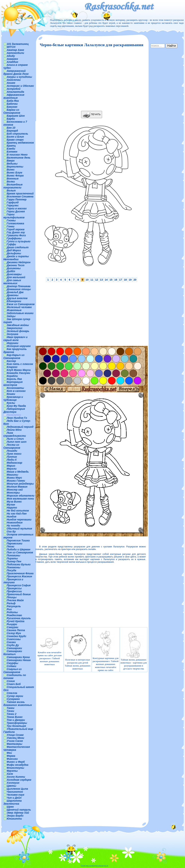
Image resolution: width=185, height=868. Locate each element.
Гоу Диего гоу (16, 232)
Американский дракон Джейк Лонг (16, 72)
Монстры (13, 493)
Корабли (12, 376)
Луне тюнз (14, 454)
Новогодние (15, 523)
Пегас (11, 546)
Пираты (12, 558)
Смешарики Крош (18, 657)
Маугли (12, 469)
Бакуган (12, 107)
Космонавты (15, 388)
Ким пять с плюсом (20, 364)
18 (125, 280)
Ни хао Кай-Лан (17, 514)
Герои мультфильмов (14, 216)
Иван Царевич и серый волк (15, 339)
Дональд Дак (15, 292)
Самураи (12, 627)
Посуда (11, 570)
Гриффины (14, 238)
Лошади (12, 451)
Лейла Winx (14, 430)
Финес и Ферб (16, 762)
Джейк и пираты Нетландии (16, 258)
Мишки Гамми (16, 481)
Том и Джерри (16, 720)
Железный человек (19, 307)
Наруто (12, 508)
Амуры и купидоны (19, 77)
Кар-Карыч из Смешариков (14, 357)
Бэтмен (12, 152)
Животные (14, 310)
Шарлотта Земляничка (13, 802)
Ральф (11, 603)
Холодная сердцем (19, 780)
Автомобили (15, 53)
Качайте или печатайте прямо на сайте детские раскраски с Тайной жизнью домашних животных (50, 651)
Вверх (11, 161)
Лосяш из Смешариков (12, 446)
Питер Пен (14, 561)
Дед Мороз (14, 250)
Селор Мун (14, 633)
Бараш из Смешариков (12, 111)
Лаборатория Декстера (14, 410)
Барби (11, 119)
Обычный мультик (19, 529)
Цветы (12, 786)
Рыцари (12, 624)
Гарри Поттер (17, 199)
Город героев (16, 229)
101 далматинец (18, 44)
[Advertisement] (91, 79)
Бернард (12, 131)
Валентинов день (19, 158)
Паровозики (15, 543)
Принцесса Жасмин (19, 576)
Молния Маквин (17, 487)
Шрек (10, 807)
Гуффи (11, 244)
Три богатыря (16, 726)
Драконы (13, 295)
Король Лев (14, 379)
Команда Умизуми (18, 373)
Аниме (11, 83)
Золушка (12, 334)
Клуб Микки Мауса (19, 370)
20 (135, 280)
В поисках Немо (17, 155)
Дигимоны (14, 268)
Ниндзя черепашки (19, 520)
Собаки (12, 666)
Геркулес (13, 205)
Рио (9, 609)
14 (106, 280)
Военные (13, 179)
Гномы (11, 220)
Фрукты (12, 771)
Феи (9, 753)
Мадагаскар (15, 463)
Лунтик (12, 457)
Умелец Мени (15, 738)
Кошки (11, 394)
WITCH (11, 47)
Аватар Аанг (15, 50)
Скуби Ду (13, 645)
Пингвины (13, 555)
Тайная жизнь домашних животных (18, 703)
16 (116, 280)
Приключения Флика (20, 573)
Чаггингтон (15, 792)
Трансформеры (17, 723)
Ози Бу (11, 531)
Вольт (11, 191)
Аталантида (15, 92)
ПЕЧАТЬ (92, 115)
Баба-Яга (13, 101)
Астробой (14, 89)
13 (101, 280)
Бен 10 (11, 128)
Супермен (13, 699)
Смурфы (12, 663)
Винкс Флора (15, 176)
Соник (11, 681)
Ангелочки (14, 80)
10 (87, 280)
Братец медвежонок (20, 143)
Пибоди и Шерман (19, 549)
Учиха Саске (15, 741)
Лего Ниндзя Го (17, 418)
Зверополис (15, 328)
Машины (12, 475)
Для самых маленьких (12, 282)
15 (111, 280)
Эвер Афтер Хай (18, 813)
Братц (11, 146)
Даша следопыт (18, 247)
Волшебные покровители (13, 186)
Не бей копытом (18, 511)
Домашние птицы (19, 289)
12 (97, 280)
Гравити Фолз (16, 235)
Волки (11, 182)
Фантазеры (15, 744)
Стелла (12, 693)
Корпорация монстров (13, 383)
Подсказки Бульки (19, 564)
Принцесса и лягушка (13, 581)
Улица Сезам (15, 735)
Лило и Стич (15, 439)
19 (130, 280)
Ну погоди (13, 526)
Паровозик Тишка (18, 540)
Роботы (12, 612)
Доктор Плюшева (19, 286)
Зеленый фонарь (18, 331)
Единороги (14, 301)
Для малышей (16, 277)
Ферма (11, 756)
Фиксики (12, 759)
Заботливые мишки (20, 313)
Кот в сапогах (16, 391)
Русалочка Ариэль (19, 618)
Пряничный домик (19, 594)
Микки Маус (14, 478)
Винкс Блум (15, 173)
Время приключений (20, 193)
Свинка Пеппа (16, 630)
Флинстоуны (15, 768)
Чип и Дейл (14, 798)
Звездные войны (18, 325)
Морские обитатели (21, 496)
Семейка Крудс (17, 636)
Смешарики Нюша (19, 660)
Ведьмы (12, 164)
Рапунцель (14, 606)
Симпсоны (14, 639)
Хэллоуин (13, 783)
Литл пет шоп (17, 442)
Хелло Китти (16, 777)
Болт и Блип (15, 137)
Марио (11, 466)
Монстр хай (15, 490)
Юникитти (14, 819)
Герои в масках (17, 208)
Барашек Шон (16, 116)
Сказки (11, 642)
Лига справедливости (15, 434)
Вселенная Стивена (20, 196)
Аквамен (12, 59)
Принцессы (14, 588)
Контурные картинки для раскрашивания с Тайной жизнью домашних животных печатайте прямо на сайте (106, 651)
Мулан (11, 505)
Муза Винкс (14, 502)
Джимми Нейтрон (19, 262)
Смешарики (14, 648)
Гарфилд (13, 202)
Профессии (14, 591)
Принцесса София (19, 585)
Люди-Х (12, 460)
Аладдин (12, 62)
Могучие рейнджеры (20, 484)
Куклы (11, 403)
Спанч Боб (14, 684)
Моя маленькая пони (20, 499)
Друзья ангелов (17, 298)
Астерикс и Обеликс (20, 86)
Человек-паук (16, 795)
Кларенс (12, 367)
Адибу (11, 56)
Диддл (11, 271)
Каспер (11, 361)
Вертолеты (15, 167)
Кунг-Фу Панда (16, 406)
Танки (10, 708)
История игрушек (19, 346)
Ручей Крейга (16, 621)
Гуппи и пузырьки (19, 241)
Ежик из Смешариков (21, 304)
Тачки (10, 711)
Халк (10, 774)
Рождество (14, 615)
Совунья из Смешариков (12, 671)
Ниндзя (12, 517)
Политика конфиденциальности (94, 866)
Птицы (12, 597)
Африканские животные (14, 96)
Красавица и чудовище (13, 398)
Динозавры (14, 274)
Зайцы (11, 316)
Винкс (11, 170)
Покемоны (14, 567)
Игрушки (13, 343)
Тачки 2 (12, 714)
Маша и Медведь (18, 472)
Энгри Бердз (15, 816)
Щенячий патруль (19, 810)
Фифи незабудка (18, 765)
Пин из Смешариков (20, 552)
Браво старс (15, 140)
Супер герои (15, 696)
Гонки (11, 226)
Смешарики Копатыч (13, 653)
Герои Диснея (16, 211)
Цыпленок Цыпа (17, 789)
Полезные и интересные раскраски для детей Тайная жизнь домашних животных (78, 651)
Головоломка (15, 223)
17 (121, 280)
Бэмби (11, 149)
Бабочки (12, 104)
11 (92, 280)
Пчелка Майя (15, 600)
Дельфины (14, 253)
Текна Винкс (15, 717)
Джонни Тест (16, 265)
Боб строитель (17, 134)
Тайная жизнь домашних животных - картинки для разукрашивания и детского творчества (134, 651)
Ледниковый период (20, 427)
